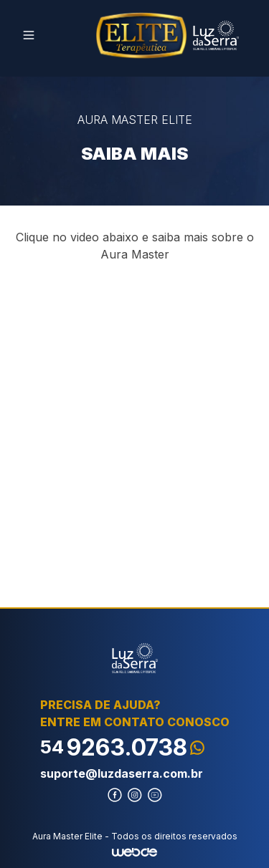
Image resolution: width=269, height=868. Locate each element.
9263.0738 (122, 747)
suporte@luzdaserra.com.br (122, 773)
